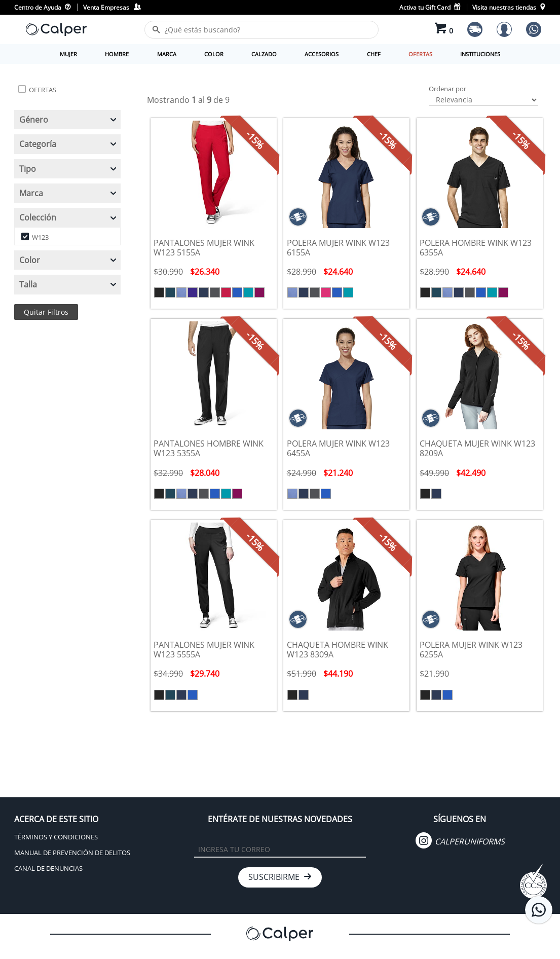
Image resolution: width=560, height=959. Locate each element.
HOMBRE (117, 54)
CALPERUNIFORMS (460, 841)
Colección (69, 217)
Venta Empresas (112, 7)
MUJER (68, 54)
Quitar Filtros (46, 312)
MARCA (167, 54)
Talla (69, 284)
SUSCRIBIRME (280, 877)
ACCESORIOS (322, 54)
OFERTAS (420, 54)
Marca (69, 193)
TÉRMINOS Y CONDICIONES (56, 837)
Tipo (69, 169)
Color (69, 260)
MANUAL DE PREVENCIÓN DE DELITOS (72, 853)
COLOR (214, 54)
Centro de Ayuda (43, 7)
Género (69, 120)
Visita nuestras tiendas (509, 7)
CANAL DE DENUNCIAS (48, 868)
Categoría (69, 144)
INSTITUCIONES (480, 54)
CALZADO (264, 54)
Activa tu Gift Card (431, 7)
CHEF (374, 54)
